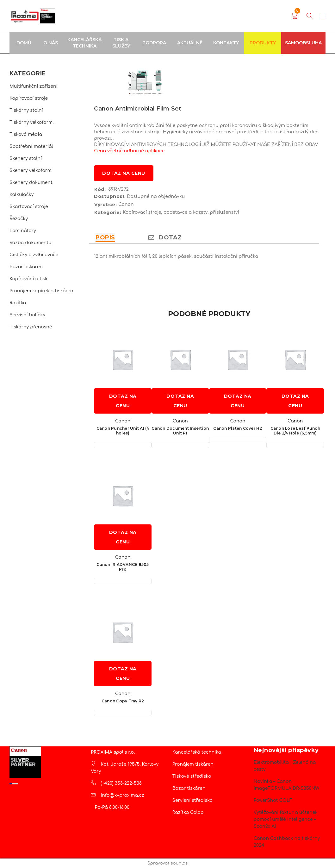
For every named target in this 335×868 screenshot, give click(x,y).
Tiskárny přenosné (31, 327)
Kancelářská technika (197, 752)
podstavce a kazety (186, 212)
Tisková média (26, 134)
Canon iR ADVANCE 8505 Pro (123, 567)
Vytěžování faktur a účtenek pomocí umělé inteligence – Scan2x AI (286, 819)
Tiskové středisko (192, 776)
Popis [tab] (105, 238)
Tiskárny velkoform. (31, 122)
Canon (126, 204)
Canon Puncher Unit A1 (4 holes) (123, 431)
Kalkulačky (22, 195)
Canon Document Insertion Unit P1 (180, 431)
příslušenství (225, 212)
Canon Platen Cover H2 (238, 428)
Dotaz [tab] (165, 238)
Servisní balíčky (27, 315)
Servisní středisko (192, 800)
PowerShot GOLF (273, 800)
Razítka (18, 303)
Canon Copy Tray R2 (123, 701)
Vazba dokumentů (30, 243)
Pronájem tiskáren (193, 764)
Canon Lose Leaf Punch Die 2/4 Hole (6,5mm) (295, 431)
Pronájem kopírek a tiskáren (41, 291)
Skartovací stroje (29, 207)
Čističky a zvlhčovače (34, 255)
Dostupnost (109, 196)
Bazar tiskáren (26, 267)
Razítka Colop (188, 812)
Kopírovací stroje (29, 98)
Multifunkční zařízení (34, 86)
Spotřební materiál (31, 146)
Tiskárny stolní (26, 110)
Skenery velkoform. (31, 171)
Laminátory (23, 231)
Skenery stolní (26, 158)
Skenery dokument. (31, 183)
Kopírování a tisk (28, 279)
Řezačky (19, 219)
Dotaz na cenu (124, 173)
